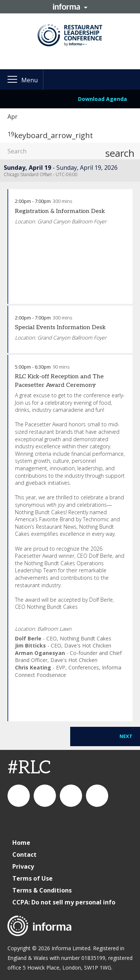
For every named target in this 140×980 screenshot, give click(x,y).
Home (21, 843)
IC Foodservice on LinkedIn (45, 796)
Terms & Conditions (42, 890)
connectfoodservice (71, 796)
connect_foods (19, 796)
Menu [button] (29, 80)
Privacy (23, 866)
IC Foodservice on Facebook (97, 796)
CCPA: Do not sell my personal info (64, 902)
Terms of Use (32, 878)
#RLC (29, 768)
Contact (24, 855)
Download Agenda (102, 99)
